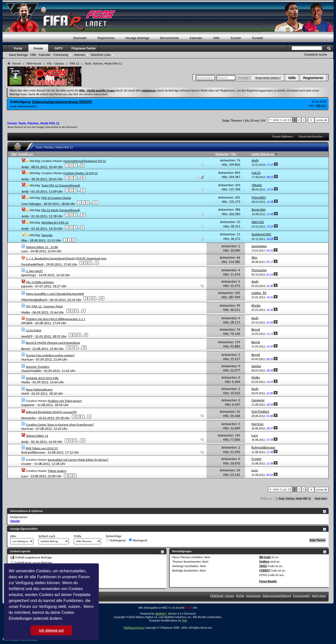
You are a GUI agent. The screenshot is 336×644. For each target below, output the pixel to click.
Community (61, 55)
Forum (38, 48)
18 (84, 347)
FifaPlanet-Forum (134, 628)
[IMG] (263, 566)
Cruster (26, 464)
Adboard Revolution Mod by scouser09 (51, 412)
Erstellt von (26, 154)
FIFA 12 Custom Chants (56, 198)
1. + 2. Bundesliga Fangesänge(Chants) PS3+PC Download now (66, 258)
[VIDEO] (265, 570)
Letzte (322, 120)
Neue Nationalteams (39, 389)
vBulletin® (161, 614)
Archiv (240, 596)
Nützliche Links (101, 55)
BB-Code (265, 557)
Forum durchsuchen (311, 137)
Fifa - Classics (56, 63)
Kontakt (257, 38)
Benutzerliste (169, 38)
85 (83, 178)
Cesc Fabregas (31, 204)
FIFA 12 (74, 63)
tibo (24, 241)
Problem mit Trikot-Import (65, 401)
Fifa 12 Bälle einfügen (40, 282)
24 (102, 298)
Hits (234, 154)
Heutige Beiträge (137, 38)
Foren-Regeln (268, 581)
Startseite (80, 38)
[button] (65, 619)
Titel (14, 154)
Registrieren (313, 78)
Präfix (78, 536)
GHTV (58, 48)
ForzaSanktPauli (32, 264)
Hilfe (292, 78)
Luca (24, 251)
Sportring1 (29, 275)
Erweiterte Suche (316, 55)
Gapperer (28, 405)
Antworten (222, 154)
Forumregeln (302, 596)
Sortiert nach (47, 536)
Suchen (236, 38)
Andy (13, 106)
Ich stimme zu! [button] (51, 630)
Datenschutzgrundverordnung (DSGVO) (62, 102)
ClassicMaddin (31, 371)
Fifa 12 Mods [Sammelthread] (61, 210)
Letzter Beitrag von (264, 154)
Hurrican (27, 359)
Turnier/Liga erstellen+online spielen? (50, 355)
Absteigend (138, 540)
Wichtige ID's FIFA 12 (55, 222)
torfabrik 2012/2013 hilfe (42, 378)
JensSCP (27, 336)
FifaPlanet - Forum (222, 596)
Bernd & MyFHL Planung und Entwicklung (53, 343)
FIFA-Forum (34, 63)
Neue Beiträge (18, 55)
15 (83, 440)
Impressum (254, 596)
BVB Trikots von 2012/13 (42, 448)
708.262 (321, 105)
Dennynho (28, 418)
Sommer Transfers (38, 367)
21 (83, 190)
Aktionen (79, 55)
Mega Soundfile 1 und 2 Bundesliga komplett (55, 294)
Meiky (26, 312)
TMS (184, 621)
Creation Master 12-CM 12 (81, 173)
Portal (18, 48)
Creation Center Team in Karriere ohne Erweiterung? (60, 425)
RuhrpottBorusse (33, 452)
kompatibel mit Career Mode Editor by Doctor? (78, 460)
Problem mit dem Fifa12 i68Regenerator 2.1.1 (56, 319)
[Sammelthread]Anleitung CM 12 (85, 161)
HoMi (25, 394)
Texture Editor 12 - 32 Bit (42, 247)
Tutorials (47, 235)
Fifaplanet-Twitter (84, 48)
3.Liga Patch (34, 330)
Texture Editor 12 (37, 436)
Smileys (264, 562)
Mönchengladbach (34, 300)
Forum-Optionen (283, 137)
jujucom (27, 286)
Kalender (196, 38)
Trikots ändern (57, 471)
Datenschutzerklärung (277, 596)
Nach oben (321, 499)
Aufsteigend (116, 540)
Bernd (25, 349)
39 (83, 215)
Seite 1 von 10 (282, 120)
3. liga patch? (34, 271)
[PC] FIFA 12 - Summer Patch (44, 306)
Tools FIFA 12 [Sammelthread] (61, 185)
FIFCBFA (27, 323)
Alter (13, 536)
